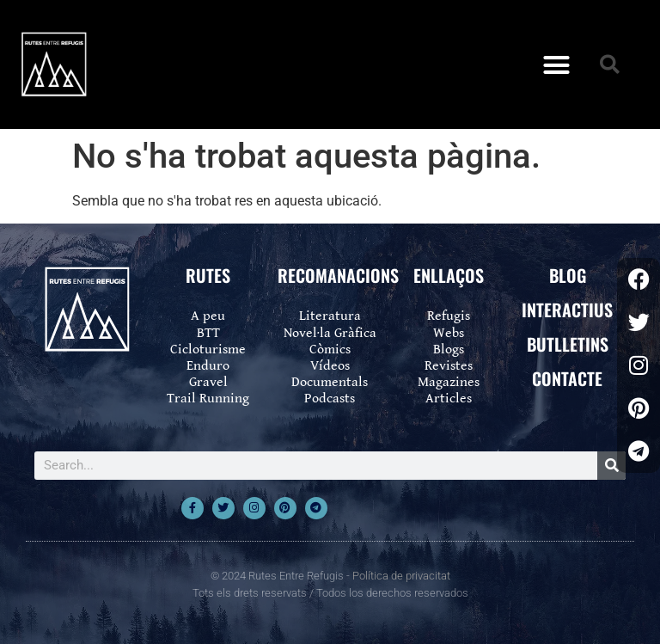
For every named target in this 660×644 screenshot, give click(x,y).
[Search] (611, 466)
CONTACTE (567, 378)
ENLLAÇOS (449, 275)
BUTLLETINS (568, 344)
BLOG (568, 275)
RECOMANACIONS (338, 275)
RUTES (208, 275)
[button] (556, 64)
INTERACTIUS (567, 310)
